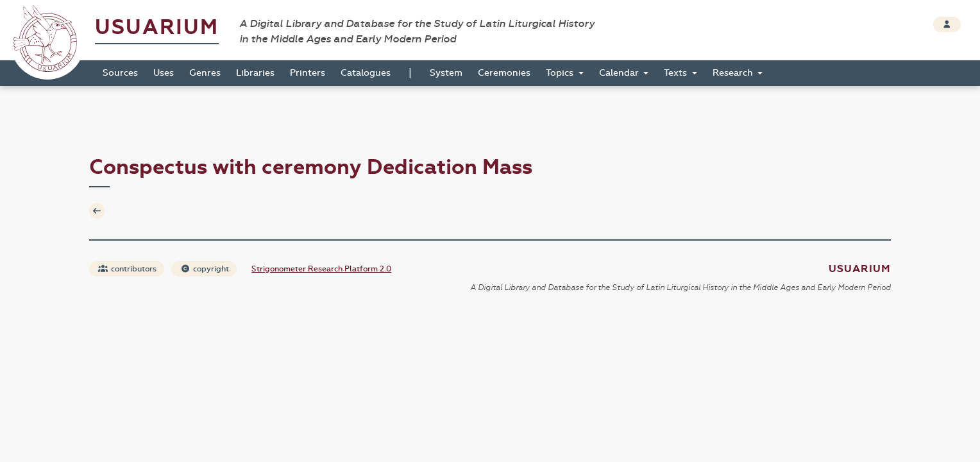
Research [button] (734, 73)
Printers (308, 73)
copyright (205, 269)
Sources (120, 73)
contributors (127, 269)
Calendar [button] (620, 73)
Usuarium (157, 27)
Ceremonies (504, 73)
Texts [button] (677, 73)
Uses (164, 73)
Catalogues (366, 73)
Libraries (255, 73)
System (446, 73)
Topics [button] (561, 73)
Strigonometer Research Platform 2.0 (321, 269)
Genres (205, 73)
